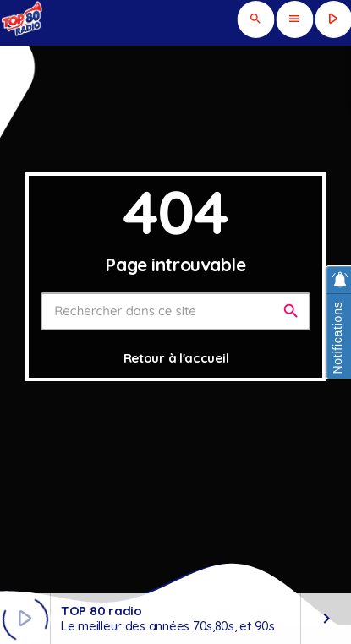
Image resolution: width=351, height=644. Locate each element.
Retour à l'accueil (176, 358)
